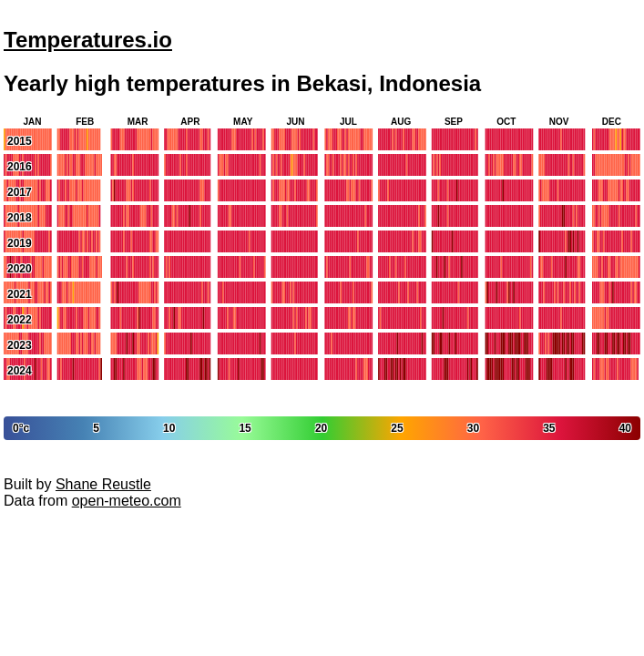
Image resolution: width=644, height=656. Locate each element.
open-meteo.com (127, 501)
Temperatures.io (88, 40)
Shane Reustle (103, 484)
